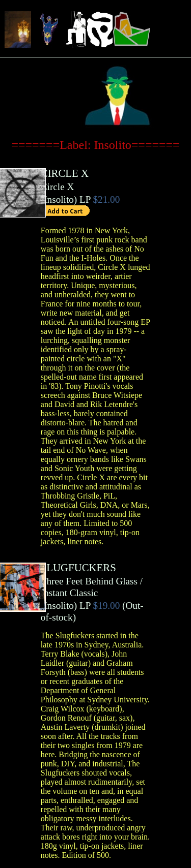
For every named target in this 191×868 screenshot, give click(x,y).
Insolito (59, 199)
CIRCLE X (65, 173)
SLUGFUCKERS (78, 567)
